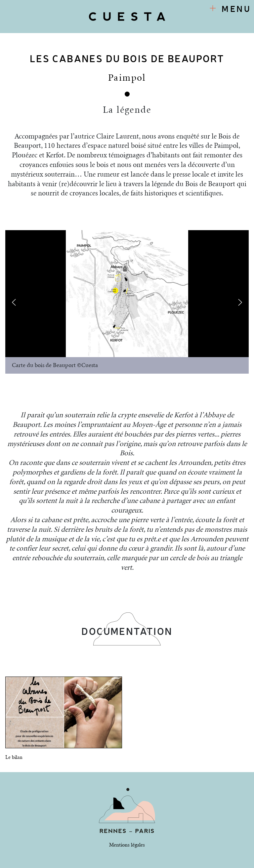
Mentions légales (127, 845)
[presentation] (14, 302)
